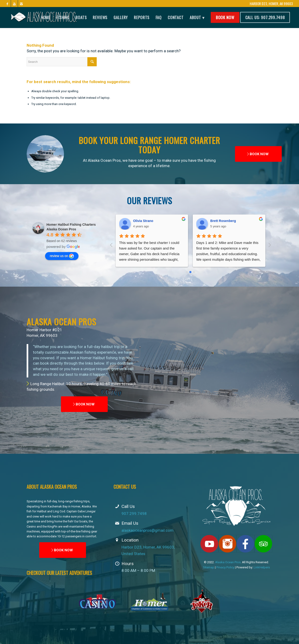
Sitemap (209, 567)
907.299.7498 (134, 514)
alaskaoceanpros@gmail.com (148, 530)
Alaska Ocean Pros (228, 562)
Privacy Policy (225, 567)
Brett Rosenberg (146, 221)
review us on (62, 256)
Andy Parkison (222, 221)
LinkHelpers (262, 567)
